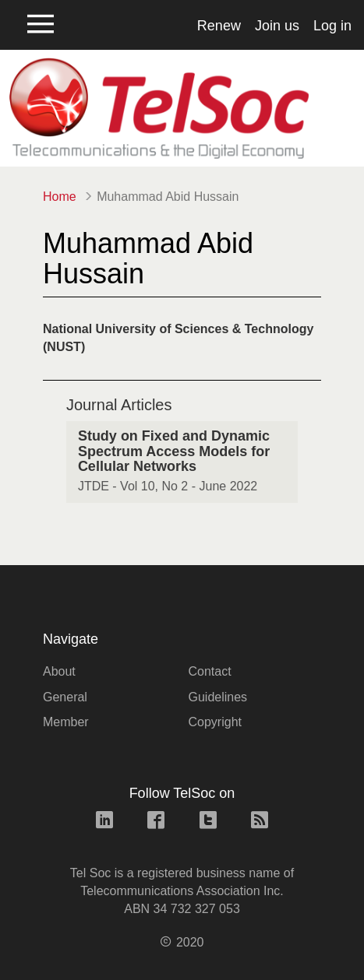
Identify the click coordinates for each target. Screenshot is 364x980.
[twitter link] (208, 822)
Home (60, 197)
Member (66, 722)
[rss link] (260, 822)
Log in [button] (332, 26)
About (59, 671)
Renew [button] (219, 26)
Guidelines (218, 697)
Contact (210, 671)
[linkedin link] (104, 822)
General (65, 697)
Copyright (215, 722)
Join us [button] (277, 26)
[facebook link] (156, 822)
